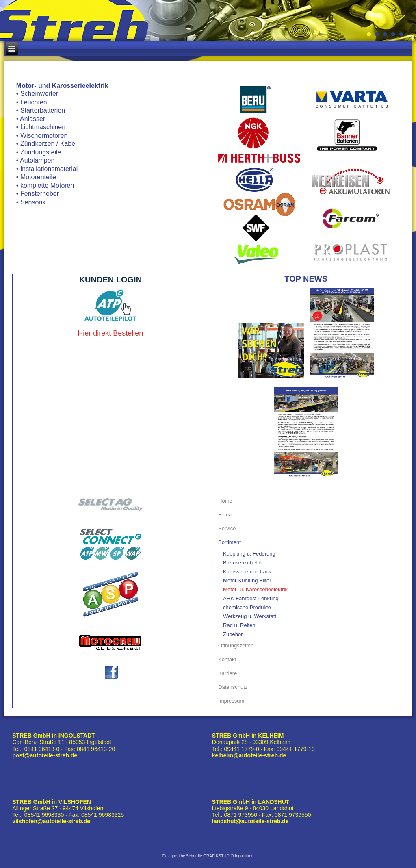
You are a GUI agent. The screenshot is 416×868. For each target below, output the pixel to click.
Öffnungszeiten (236, 646)
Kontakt (227, 659)
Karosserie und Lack (247, 572)
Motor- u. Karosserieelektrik (255, 589)
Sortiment (230, 542)
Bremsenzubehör (243, 563)
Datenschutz (233, 687)
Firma (225, 515)
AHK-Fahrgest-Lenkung (251, 598)
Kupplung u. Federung (249, 554)
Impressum (231, 701)
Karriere (227, 673)
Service (227, 528)
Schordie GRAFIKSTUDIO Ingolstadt (219, 856)
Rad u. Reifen (239, 625)
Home (225, 501)
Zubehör (233, 634)
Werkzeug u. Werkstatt (250, 616)
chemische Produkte (247, 607)
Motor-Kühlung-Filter (247, 580)
